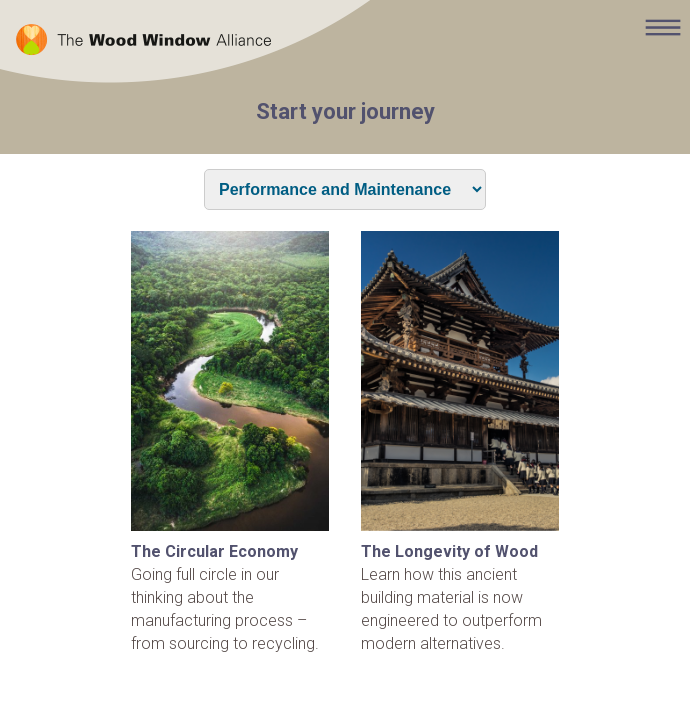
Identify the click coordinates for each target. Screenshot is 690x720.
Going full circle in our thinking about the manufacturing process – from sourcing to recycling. (230, 441)
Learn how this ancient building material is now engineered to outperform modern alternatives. (460, 441)
